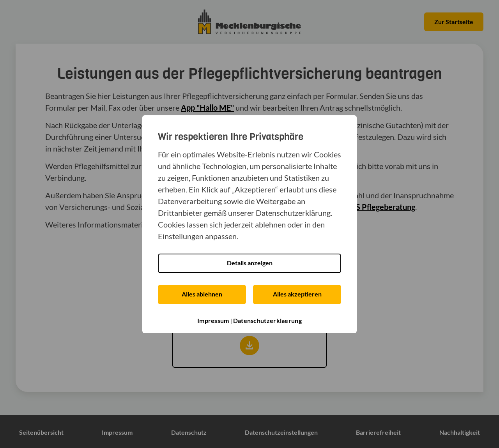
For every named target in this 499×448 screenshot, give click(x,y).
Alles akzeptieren (297, 294)
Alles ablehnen (202, 294)
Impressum (213, 320)
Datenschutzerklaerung (267, 320)
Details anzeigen (250, 263)
